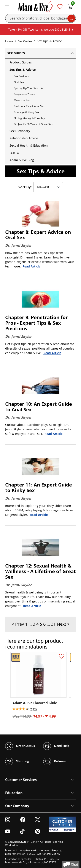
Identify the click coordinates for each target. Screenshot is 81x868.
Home (9, 41)
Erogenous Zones (24, 94)
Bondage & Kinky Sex (26, 112)
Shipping (17, 761)
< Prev (18, 624)
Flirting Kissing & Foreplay (29, 118)
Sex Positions (22, 76)
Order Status (20, 746)
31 (53, 624)
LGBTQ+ (15, 153)
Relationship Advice (24, 138)
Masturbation (22, 100)
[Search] (40, 18)
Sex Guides (25, 41)
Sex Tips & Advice (23, 70)
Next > (63, 624)
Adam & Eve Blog (22, 160)
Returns (54, 761)
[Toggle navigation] (7, 6)
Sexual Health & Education (29, 145)
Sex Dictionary (20, 131)
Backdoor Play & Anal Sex (29, 106)
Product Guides (21, 62)
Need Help (56, 746)
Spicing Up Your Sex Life (28, 88)
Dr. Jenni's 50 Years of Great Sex (33, 124)
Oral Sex (19, 82)
